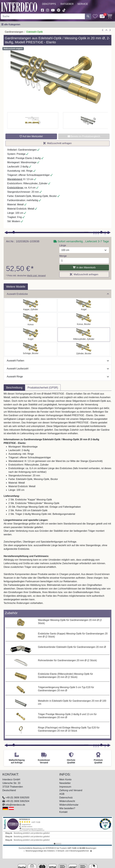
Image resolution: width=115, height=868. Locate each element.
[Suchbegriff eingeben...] (43, 16)
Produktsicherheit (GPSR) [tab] (43, 388)
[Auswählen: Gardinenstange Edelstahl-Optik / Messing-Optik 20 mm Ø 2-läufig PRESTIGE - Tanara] (84, 320)
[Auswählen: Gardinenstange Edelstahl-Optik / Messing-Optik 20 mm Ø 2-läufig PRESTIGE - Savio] (84, 305)
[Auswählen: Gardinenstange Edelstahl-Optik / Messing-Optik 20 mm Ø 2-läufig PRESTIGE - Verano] (31, 349)
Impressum (65, 787)
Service (83, 4)
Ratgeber (67, 4)
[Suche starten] (88, 16)
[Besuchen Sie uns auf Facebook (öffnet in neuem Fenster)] (42, 10)
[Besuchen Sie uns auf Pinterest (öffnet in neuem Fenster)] (59, 10)
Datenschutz (66, 798)
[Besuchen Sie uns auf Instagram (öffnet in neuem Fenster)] (47, 10)
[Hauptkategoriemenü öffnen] (11, 25)
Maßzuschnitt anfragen (58, 143)
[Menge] (84, 261)
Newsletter (65, 783)
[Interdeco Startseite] (19, 7)
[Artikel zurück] (103, 30)
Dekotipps (49, 4)
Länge (63, 245)
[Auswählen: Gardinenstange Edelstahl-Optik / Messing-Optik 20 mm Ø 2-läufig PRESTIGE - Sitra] (31, 320)
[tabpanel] (57, 500)
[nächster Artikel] (110, 30)
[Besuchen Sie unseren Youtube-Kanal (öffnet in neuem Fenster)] (53, 10)
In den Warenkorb (84, 267)
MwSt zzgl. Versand (36, 276)
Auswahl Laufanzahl (58, 369)
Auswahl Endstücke (58, 294)
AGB (62, 794)
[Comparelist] (102, 16)
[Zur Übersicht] (106, 30)
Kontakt (63, 812)
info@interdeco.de (15, 805)
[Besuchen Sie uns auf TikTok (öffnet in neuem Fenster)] (64, 10)
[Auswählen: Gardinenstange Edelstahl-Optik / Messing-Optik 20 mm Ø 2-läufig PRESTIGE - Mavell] (84, 349)
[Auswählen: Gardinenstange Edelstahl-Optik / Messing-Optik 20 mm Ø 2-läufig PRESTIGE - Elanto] (84, 335)
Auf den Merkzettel (31, 136)
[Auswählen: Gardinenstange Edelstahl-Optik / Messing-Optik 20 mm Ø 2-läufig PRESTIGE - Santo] (31, 305)
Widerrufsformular (69, 805)
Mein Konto (65, 779)
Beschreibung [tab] (14, 388)
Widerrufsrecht (67, 801)
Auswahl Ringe (58, 377)
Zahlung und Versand (71, 790)
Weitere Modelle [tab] (16, 287)
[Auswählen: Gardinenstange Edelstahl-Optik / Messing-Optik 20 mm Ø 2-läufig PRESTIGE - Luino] (31, 335)
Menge (63, 256)
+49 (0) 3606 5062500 (17, 798)
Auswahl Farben (58, 361)
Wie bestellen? (67, 808)
